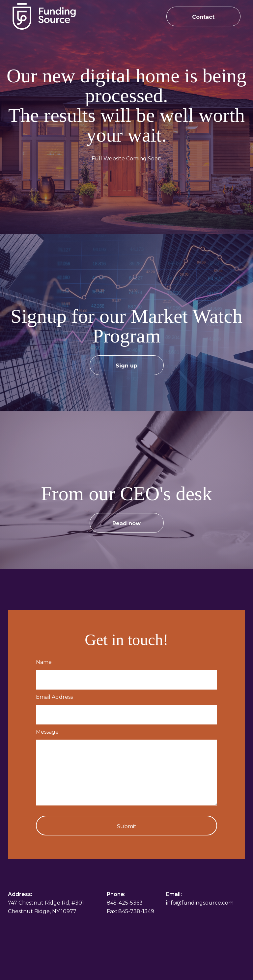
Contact (203, 17)
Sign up (126, 366)
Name (44, 662)
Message (47, 732)
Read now (126, 523)
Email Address (54, 697)
